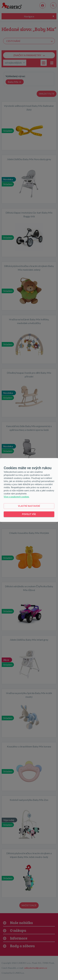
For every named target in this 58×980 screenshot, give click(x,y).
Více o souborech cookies (16, 497)
